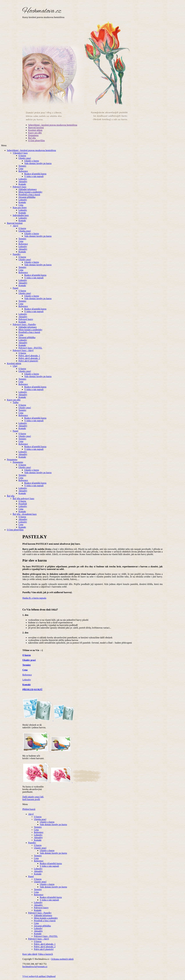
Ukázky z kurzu (32, 161)
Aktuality (23, 182)
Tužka (16, 402)
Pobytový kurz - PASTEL (30, 348)
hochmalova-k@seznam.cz (35, 967)
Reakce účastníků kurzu (35, 174)
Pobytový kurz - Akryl (23, 350)
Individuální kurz (21, 215)
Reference (23, 171)
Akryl (15, 226)
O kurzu (22, 156)
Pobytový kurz (20, 187)
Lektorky (23, 179)
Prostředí (23, 504)
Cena (21, 169)
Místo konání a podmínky (30, 192)
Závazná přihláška (27, 197)
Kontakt (22, 184)
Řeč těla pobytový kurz (23, 499)
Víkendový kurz (20, 153)
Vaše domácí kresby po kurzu (38, 163)
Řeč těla (32, 138)
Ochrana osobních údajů (62, 959)
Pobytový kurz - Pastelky (24, 324)
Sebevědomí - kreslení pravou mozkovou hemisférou (53, 125)
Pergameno (33, 135)
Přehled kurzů (29, 809)
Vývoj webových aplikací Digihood (39, 976)
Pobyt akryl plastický (28, 361)
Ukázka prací (25, 231)
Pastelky (17, 254)
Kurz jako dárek (30, 954)
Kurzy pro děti (35, 133)
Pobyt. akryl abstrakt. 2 (29, 358)
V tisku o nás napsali (34, 176)
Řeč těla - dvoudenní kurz (25, 514)
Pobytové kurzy (26, 319)
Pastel (15, 288)
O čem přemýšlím (36, 141)
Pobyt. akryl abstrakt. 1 (29, 356)
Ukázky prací (25, 158)
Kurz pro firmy (20, 208)
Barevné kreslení (36, 128)
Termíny (22, 166)
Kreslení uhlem (35, 130)
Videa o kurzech (45, 954)
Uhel (15, 366)
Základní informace (28, 189)
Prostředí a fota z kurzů (29, 195)
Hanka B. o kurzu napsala (34, 598)
